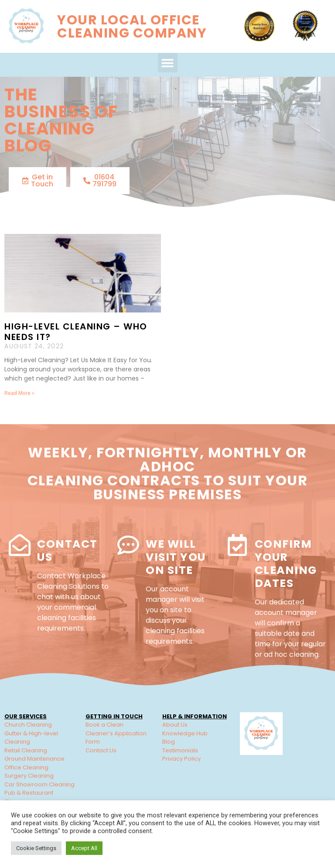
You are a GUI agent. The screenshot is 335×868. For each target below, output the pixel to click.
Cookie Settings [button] (36, 848)
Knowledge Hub (185, 733)
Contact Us (67, 551)
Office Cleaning (26, 767)
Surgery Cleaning (29, 776)
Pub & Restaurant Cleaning (29, 797)
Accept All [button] (84, 848)
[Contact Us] (20, 545)
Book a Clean (104, 725)
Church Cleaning (28, 725)
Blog (169, 742)
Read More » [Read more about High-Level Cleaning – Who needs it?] (19, 393)
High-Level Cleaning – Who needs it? (76, 332)
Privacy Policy (181, 759)
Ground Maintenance (34, 759)
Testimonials (180, 750)
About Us (175, 725)
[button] (168, 63)
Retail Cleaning (26, 750)
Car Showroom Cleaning (39, 784)
